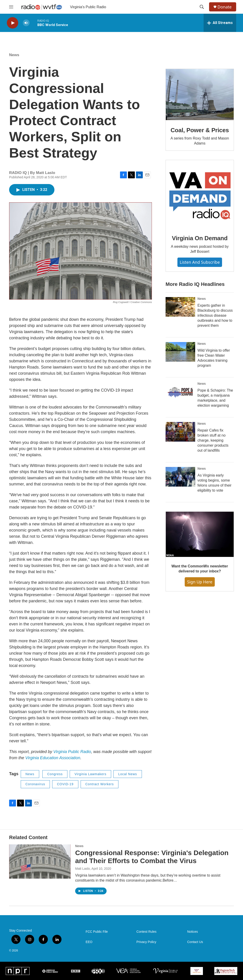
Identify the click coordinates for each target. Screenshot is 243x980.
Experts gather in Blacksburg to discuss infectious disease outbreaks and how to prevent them (215, 315)
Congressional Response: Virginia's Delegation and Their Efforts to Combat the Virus (152, 857)
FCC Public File (97, 932)
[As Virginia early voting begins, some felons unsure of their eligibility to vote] (180, 477)
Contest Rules (146, 932)
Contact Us (195, 942)
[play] (13, 23)
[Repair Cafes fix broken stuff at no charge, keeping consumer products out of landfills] (180, 432)
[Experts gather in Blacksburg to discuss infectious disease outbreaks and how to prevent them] (180, 307)
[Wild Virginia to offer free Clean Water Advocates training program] (180, 352)
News (14, 55)
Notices (193, 932)
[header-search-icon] (202, 7)
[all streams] (220, 23)
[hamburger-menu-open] (11, 7)
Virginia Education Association (53, 758)
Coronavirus (35, 784)
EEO (89, 942)
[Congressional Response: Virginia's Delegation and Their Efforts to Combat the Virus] (40, 861)
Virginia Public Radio (72, 752)
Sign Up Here (200, 582)
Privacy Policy (146, 942)
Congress (55, 774)
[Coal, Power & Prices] (200, 95)
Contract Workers (100, 784)
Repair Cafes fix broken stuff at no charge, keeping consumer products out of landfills (213, 440)
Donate (225, 7)
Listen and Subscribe (200, 262)
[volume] (26, 23)
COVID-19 (65, 784)
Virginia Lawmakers (90, 774)
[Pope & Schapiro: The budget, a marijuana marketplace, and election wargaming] (180, 392)
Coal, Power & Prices (200, 130)
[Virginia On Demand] (200, 194)
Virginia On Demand (200, 238)
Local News (128, 774)
